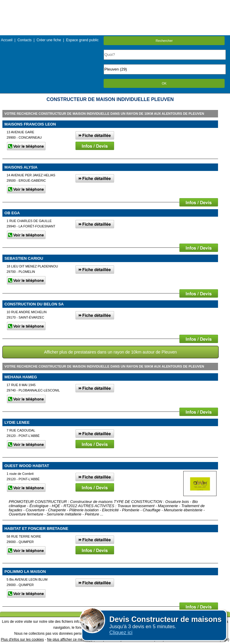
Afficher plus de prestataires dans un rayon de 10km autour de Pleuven (110, 352)
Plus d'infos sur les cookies (22, 640)
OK (164, 83)
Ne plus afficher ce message (70, 640)
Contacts (24, 40)
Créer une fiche (49, 40)
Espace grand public (82, 40)
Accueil (7, 40)
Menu (115, 4)
